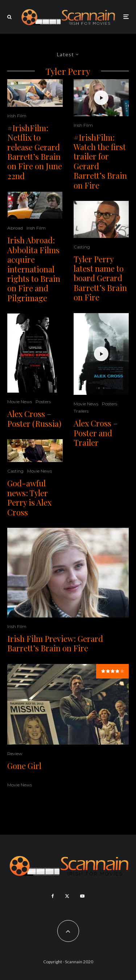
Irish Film (17, 116)
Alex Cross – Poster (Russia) (34, 419)
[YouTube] (82, 896)
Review (15, 754)
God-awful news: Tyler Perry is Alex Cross (29, 498)
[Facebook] (53, 896)
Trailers (81, 411)
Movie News (20, 402)
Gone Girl (24, 766)
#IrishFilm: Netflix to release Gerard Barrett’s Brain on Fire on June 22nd (35, 152)
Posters (43, 402)
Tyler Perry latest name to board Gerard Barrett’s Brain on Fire (100, 278)
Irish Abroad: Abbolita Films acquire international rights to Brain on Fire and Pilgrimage (34, 269)
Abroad (15, 228)
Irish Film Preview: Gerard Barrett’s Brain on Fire (55, 643)
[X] (67, 896)
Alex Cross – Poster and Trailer (96, 433)
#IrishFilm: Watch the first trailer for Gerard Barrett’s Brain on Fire (100, 161)
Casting (15, 471)
